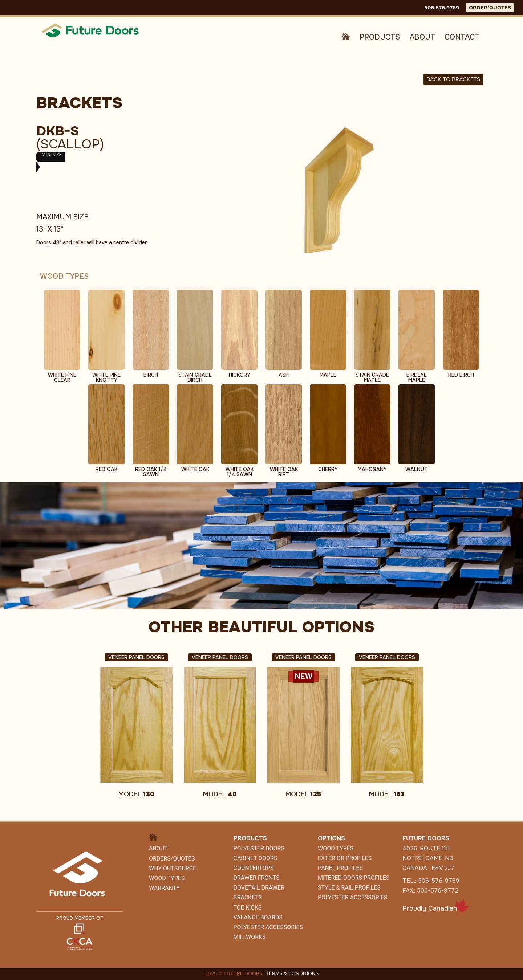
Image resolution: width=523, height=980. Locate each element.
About (422, 37)
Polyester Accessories (353, 897)
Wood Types (167, 878)
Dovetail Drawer (259, 888)
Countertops (254, 868)
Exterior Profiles (345, 858)
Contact (462, 37)
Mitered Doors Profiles (354, 878)
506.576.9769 (442, 8)
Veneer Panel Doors (136, 657)
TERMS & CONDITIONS (292, 974)
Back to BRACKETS (453, 79)
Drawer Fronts (257, 878)
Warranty (164, 888)
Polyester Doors (259, 848)
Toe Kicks (248, 908)
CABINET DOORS (256, 858)
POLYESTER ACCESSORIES (268, 927)
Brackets (248, 897)
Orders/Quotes (172, 859)
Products (380, 37)
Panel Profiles (340, 868)
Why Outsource (173, 868)
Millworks (250, 937)
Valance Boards (258, 917)
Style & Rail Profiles (349, 888)
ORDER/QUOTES (490, 8)
